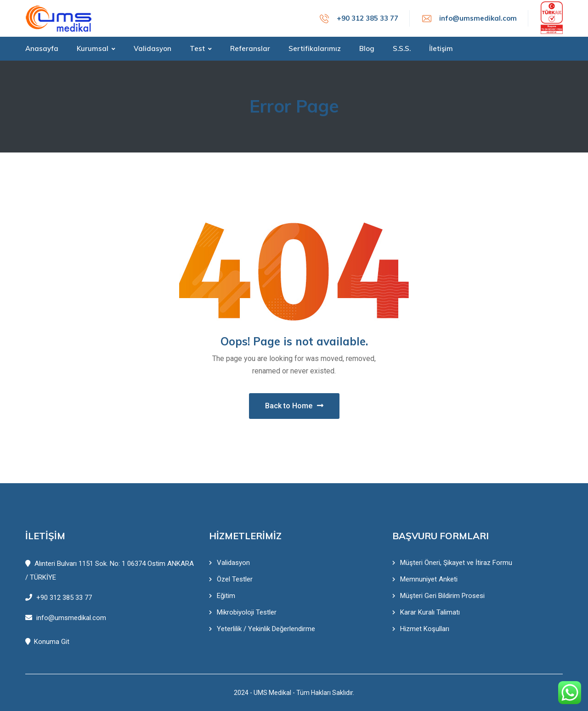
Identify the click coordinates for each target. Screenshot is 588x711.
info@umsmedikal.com (478, 18)
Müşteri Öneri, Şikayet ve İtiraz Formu (456, 563)
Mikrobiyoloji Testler (247, 612)
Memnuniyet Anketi (429, 579)
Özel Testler (235, 579)
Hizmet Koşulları (425, 629)
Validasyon (233, 563)
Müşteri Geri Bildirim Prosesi (442, 596)
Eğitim (226, 596)
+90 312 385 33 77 (367, 18)
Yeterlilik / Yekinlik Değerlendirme (266, 629)
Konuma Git (47, 642)
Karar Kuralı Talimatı (430, 612)
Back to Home (294, 406)
